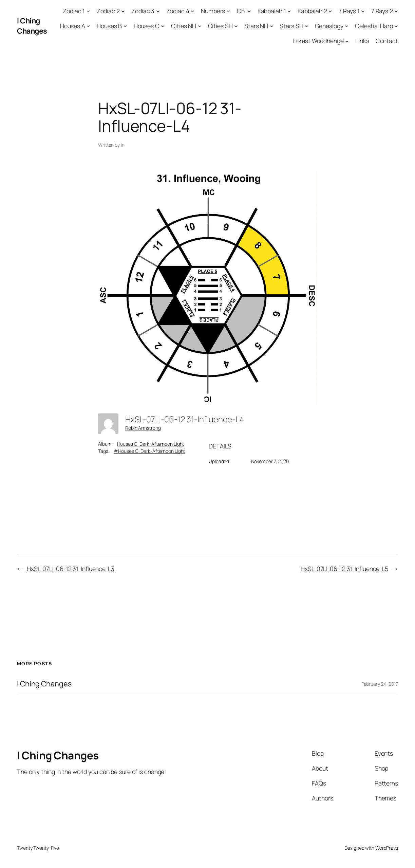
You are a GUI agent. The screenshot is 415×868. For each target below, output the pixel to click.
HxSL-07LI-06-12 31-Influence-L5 (344, 569)
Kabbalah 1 (272, 11)
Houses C (147, 26)
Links (362, 41)
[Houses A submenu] (88, 26)
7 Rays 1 (349, 11)
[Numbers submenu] (229, 11)
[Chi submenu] (249, 11)
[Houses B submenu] (125, 26)
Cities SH (220, 26)
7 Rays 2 (382, 11)
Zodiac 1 (74, 11)
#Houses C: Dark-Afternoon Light (149, 451)
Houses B (109, 26)
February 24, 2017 (380, 684)
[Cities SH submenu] (236, 26)
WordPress (387, 848)
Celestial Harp (374, 26)
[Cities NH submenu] (200, 26)
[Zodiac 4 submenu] (193, 11)
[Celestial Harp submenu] (396, 26)
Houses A (73, 26)
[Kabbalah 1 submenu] (289, 11)
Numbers (213, 11)
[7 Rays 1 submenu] (363, 11)
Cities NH (184, 26)
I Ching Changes (32, 26)
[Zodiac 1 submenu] (88, 11)
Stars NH (256, 26)
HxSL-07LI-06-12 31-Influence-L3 (71, 569)
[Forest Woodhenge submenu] (347, 41)
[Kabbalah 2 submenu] (330, 11)
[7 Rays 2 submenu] (396, 11)
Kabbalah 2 (312, 11)
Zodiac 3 (143, 11)
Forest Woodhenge (318, 41)
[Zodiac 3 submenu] (158, 11)
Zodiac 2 (108, 11)
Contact (387, 41)
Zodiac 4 (178, 11)
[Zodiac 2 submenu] (123, 11)
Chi (241, 11)
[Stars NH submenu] (272, 26)
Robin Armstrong (143, 428)
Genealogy (329, 26)
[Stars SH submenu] (307, 26)
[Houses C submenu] (163, 26)
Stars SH (291, 26)
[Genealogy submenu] (347, 26)
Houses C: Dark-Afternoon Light (150, 444)
